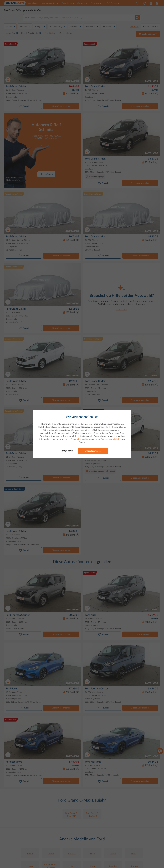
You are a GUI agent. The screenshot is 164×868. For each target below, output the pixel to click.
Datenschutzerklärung (81, 439)
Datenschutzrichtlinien (111, 439)
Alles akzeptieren (93, 451)
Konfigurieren (67, 451)
